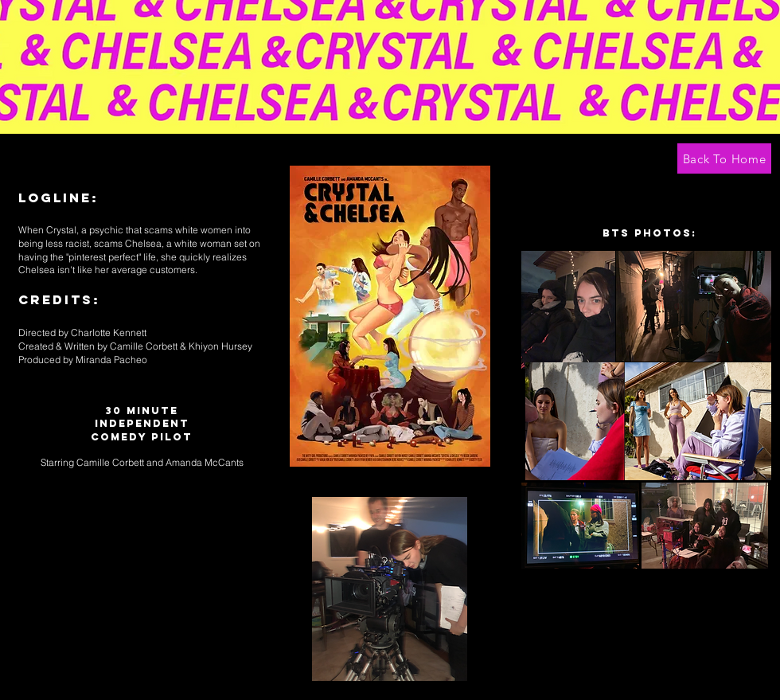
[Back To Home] (724, 158)
